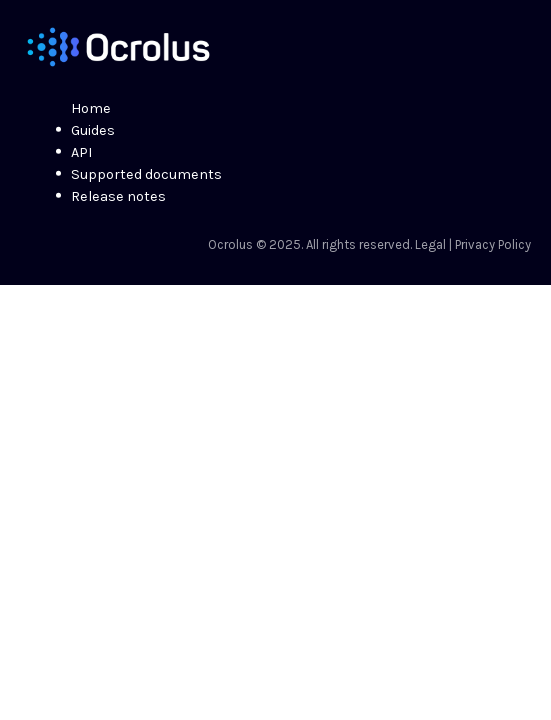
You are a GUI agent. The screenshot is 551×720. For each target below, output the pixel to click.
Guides (93, 130)
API (81, 152)
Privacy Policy (493, 244)
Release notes (118, 196)
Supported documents (146, 174)
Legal (430, 244)
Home (91, 108)
